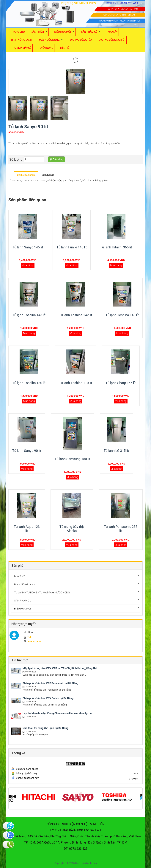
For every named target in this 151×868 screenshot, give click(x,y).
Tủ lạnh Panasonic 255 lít (121, 529)
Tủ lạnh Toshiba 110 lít (75, 383)
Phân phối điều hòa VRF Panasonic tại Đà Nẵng (50, 683)
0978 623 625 (34, 642)
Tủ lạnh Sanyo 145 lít (28, 247)
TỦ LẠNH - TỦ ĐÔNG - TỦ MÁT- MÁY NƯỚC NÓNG (42, 592)
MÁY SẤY (113, 32)
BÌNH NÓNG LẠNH (22, 40)
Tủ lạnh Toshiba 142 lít (75, 315)
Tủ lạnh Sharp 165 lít (121, 383)
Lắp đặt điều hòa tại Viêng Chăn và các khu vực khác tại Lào (58, 713)
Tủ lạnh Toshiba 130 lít (29, 383)
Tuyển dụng (46, 48)
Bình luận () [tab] (48, 175)
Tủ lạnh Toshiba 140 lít (122, 315)
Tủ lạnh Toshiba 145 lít (29, 315)
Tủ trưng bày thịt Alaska (72, 529)
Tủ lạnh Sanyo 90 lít (27, 451)
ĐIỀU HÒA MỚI (63, 32)
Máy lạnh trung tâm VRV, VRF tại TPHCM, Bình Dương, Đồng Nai (60, 668)
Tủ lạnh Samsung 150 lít (72, 459)
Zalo (30, 637)
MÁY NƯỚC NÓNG (49, 40)
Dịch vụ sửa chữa (81, 40)
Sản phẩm (38, 32)
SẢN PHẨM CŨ (89, 32)
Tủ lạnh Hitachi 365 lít (116, 247)
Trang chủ (18, 32)
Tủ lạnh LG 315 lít (116, 451)
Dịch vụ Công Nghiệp (112, 40)
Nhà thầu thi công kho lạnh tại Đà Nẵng (45, 728)
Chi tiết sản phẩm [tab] (26, 175)
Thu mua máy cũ (21, 48)
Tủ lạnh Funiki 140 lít (72, 247)
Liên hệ (65, 48)
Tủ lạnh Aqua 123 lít (27, 529)
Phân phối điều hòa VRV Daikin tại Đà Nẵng (48, 698)
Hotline (28, 632)
